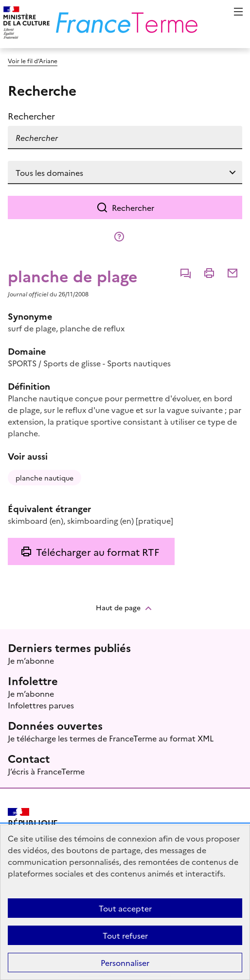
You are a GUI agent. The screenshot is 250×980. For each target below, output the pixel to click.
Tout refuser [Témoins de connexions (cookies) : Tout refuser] (125, 935)
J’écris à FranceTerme (46, 771)
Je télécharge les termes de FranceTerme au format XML (111, 738)
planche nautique (45, 478)
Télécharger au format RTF (98, 551)
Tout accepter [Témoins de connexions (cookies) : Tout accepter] (125, 908)
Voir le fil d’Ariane (33, 60)
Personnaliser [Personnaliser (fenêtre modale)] (125, 963)
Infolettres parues (41, 705)
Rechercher (133, 207)
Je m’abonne (31, 660)
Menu (238, 12)
